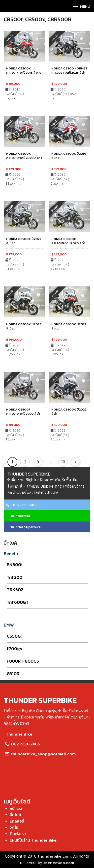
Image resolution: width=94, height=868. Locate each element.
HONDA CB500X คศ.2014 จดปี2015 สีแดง (24, 70)
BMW (9, 625)
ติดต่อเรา (18, 834)
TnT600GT (18, 602)
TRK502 (15, 590)
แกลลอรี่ (17, 821)
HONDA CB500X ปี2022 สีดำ (69, 412)
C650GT (15, 636)
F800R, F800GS (23, 661)
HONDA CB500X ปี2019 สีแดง (69, 156)
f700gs (14, 649)
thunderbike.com (54, 856)
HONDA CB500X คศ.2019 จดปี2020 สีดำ (68, 241)
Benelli (11, 553)
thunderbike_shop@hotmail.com (40, 754)
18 (63, 462)
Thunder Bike (18, 734)
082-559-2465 (22, 505)
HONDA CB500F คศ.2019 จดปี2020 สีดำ (23, 412)
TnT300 (15, 577)
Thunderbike (18, 516)
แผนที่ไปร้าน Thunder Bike (33, 840)
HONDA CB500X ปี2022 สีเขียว (24, 241)
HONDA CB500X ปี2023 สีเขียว (24, 326)
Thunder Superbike (23, 527)
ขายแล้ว (55, 38)
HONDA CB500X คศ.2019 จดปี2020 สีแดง (24, 156)
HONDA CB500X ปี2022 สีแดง (69, 326)
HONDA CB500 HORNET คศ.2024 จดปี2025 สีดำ (69, 70)
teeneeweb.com (59, 863)
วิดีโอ (14, 827)
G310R (13, 674)
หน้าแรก (17, 808)
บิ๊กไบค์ (15, 815)
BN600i (15, 565)
